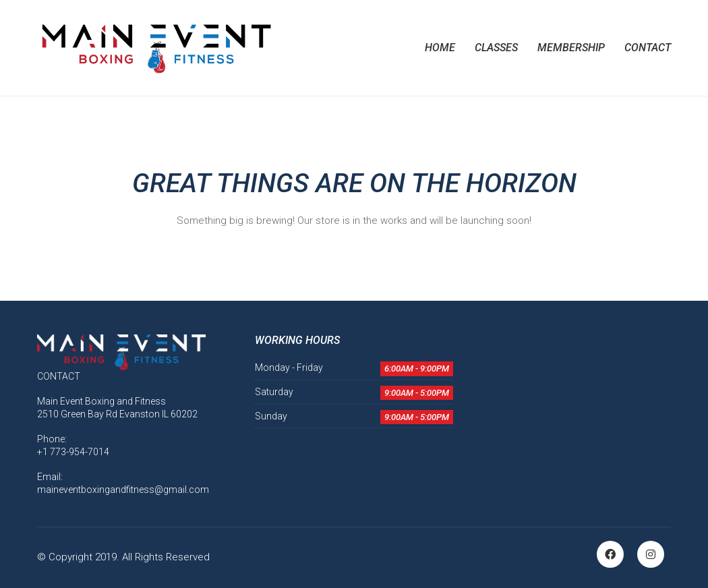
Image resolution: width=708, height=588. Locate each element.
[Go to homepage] (155, 48)
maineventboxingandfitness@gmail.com (123, 490)
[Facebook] (610, 554)
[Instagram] (651, 554)
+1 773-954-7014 (73, 452)
